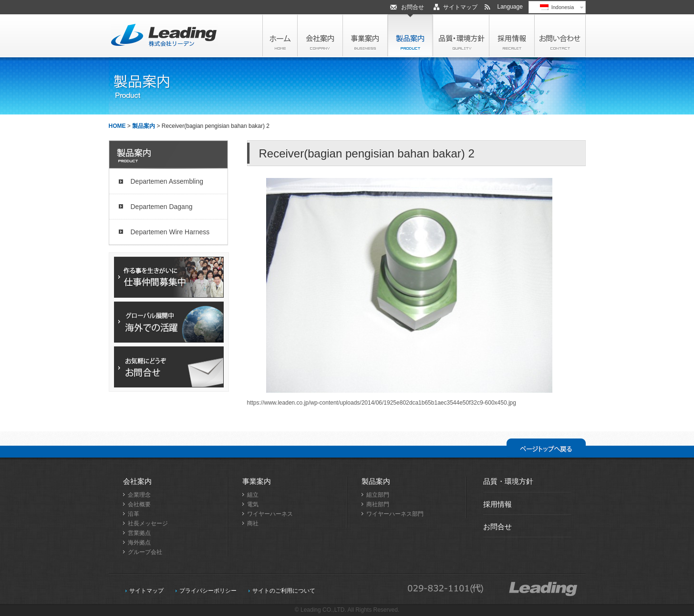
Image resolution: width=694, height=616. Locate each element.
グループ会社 (145, 552)
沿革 (134, 514)
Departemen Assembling (167, 181)
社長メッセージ (148, 523)
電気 (253, 504)
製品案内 (144, 126)
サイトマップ (460, 7)
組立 (253, 495)
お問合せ (413, 7)
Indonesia (557, 7)
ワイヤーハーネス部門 (395, 514)
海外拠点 (139, 543)
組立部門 (378, 495)
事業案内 (257, 481)
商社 (253, 523)
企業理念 (139, 495)
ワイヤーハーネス (270, 514)
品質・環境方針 (508, 481)
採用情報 (497, 504)
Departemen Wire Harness (170, 232)
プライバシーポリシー (208, 591)
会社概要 (139, 504)
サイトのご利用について (284, 591)
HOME (117, 126)
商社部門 (378, 504)
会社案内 (137, 481)
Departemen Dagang (162, 207)
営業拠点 (139, 533)
